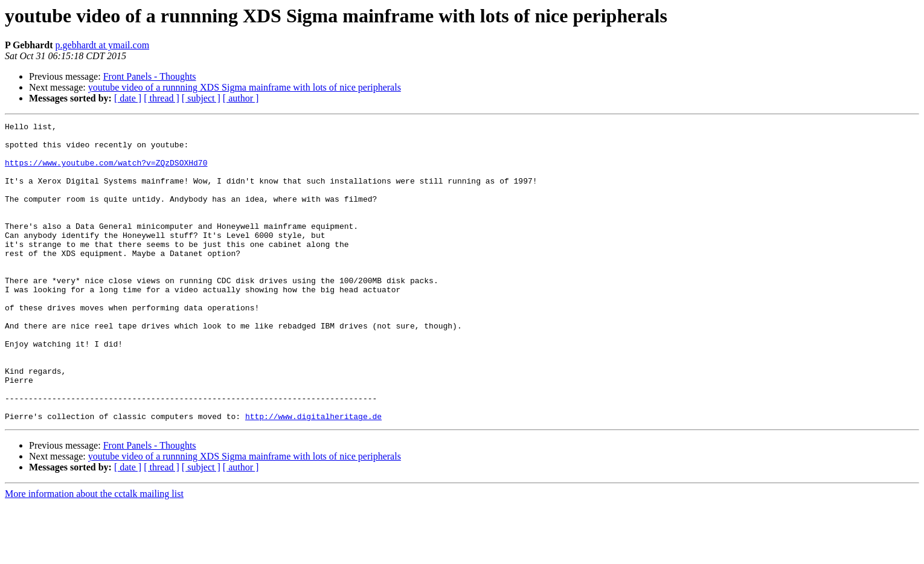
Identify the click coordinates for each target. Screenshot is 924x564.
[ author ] (241, 98)
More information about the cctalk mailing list (94, 553)
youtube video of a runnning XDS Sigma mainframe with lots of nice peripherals (245, 87)
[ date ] (128, 98)
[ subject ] (201, 98)
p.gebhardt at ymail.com (103, 45)
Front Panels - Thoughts (150, 76)
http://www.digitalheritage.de (313, 476)
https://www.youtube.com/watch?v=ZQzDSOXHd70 (106, 171)
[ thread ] (162, 98)
